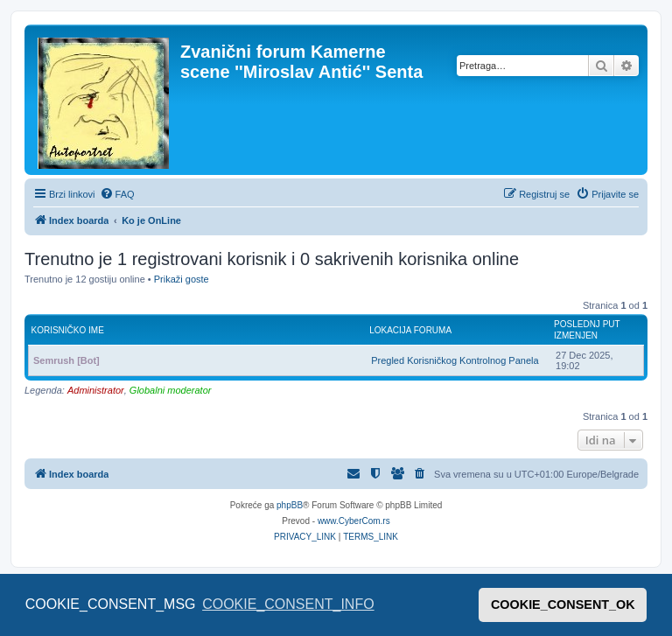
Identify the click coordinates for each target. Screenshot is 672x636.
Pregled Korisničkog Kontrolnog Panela (455, 360)
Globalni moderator (171, 390)
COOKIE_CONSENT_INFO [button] (288, 604)
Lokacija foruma (410, 330)
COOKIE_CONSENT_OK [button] (563, 605)
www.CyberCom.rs (354, 521)
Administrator (96, 390)
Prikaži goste (182, 279)
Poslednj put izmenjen (587, 330)
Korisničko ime (68, 330)
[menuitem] (117, 194)
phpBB (290, 505)
